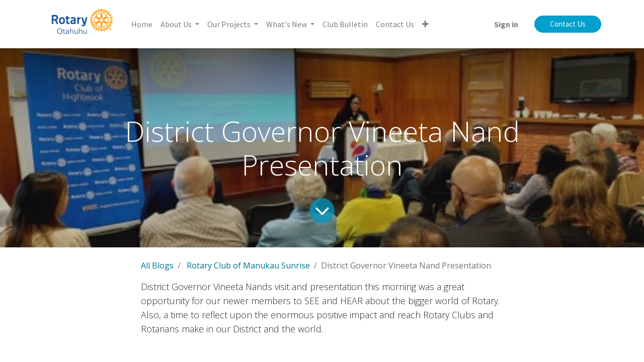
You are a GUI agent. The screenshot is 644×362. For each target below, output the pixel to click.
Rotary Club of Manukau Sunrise (248, 265)
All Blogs (157, 265)
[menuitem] (142, 24)
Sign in (506, 24)
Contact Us (568, 24)
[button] (425, 24)
